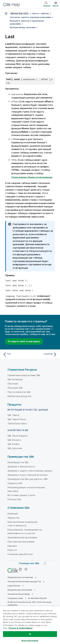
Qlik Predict (13, 444)
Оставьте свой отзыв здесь (24, 341)
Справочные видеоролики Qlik (24, 375)
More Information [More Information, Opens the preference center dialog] (30, 640)
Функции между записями (23, 27)
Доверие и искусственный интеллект (28, 475)
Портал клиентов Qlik (19, 392)
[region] (30, 625)
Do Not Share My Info (37, 598)
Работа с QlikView (40, 13)
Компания (13, 514)
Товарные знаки (15, 598)
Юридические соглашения (20, 577)
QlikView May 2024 (19, 13)
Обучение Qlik (15, 388)
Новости (12, 550)
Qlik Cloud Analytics (18, 436)
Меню (56, 6)
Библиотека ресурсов (19, 396)
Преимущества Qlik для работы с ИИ (27, 479)
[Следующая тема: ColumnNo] (44, 354)
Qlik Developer (15, 379)
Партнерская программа (21, 542)
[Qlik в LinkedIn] (20, 569)
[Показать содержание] (6, 13)
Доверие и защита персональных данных (30, 471)
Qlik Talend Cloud (17, 419)
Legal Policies (14, 586)
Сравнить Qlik (15, 483)
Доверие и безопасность (21, 466)
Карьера (12, 546)
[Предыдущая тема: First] (16, 354)
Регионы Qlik (14, 499)
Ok (30, 634)
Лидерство (14, 518)
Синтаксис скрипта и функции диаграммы (31, 17)
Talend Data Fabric (17, 423)
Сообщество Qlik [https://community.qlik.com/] (29, 563)
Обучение (13, 384)
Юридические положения (20, 590)
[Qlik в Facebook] (26, 569)
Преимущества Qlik (18, 462)
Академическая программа (22, 537)
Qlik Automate (15, 448)
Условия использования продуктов (24, 581)
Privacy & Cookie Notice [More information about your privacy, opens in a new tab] (21, 628)
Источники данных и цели (21, 495)
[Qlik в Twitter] (45, 563)
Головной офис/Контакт (20, 554)
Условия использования (19, 594)
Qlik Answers (14, 440)
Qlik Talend (13, 415)
